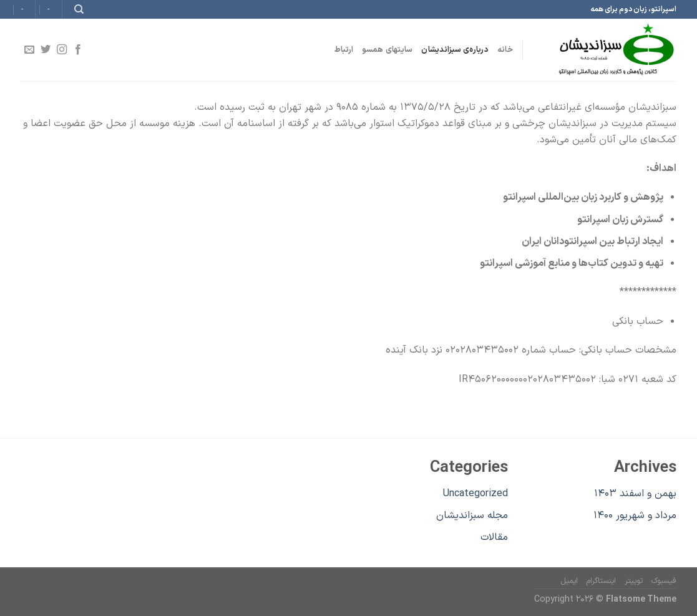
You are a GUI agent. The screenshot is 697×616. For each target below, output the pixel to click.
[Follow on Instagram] (62, 50)
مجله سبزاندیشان (472, 516)
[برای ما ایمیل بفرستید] (29, 50)
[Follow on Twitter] (45, 50)
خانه (505, 50)
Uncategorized (475, 494)
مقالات (494, 537)
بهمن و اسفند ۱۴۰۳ (635, 494)
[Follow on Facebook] (78, 50)
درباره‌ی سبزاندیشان (455, 50)
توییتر (634, 581)
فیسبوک (664, 581)
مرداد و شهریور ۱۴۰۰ (635, 516)
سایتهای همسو (387, 50)
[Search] (78, 9)
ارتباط (344, 50)
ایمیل (569, 581)
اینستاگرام (601, 581)
